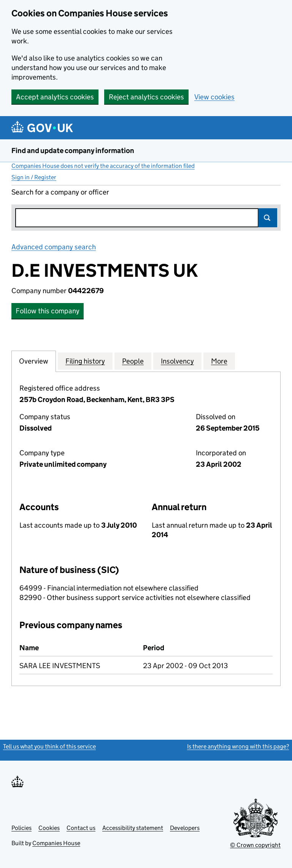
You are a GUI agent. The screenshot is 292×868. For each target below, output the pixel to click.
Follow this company (48, 311)
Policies (21, 828)
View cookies (214, 97)
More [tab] (219, 361)
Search (268, 218)
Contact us (81, 828)
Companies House (56, 843)
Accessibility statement (133, 828)
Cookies (49, 828)
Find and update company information (73, 151)
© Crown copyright (255, 845)
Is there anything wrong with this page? (238, 746)
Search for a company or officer (60, 192)
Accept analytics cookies (55, 97)
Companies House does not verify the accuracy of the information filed (103, 166)
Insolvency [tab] (177, 361)
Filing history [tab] (85, 361)
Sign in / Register (34, 177)
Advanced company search (54, 247)
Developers (185, 828)
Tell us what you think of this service (49, 746)
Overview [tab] (34, 361)
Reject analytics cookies (146, 97)
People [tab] (133, 361)
